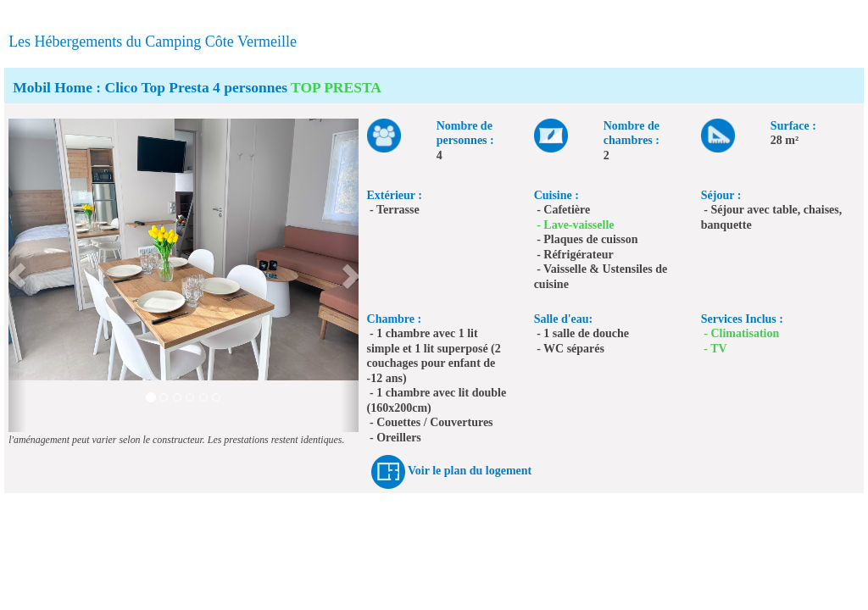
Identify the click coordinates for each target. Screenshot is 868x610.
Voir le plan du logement (470, 471)
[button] (17, 275)
